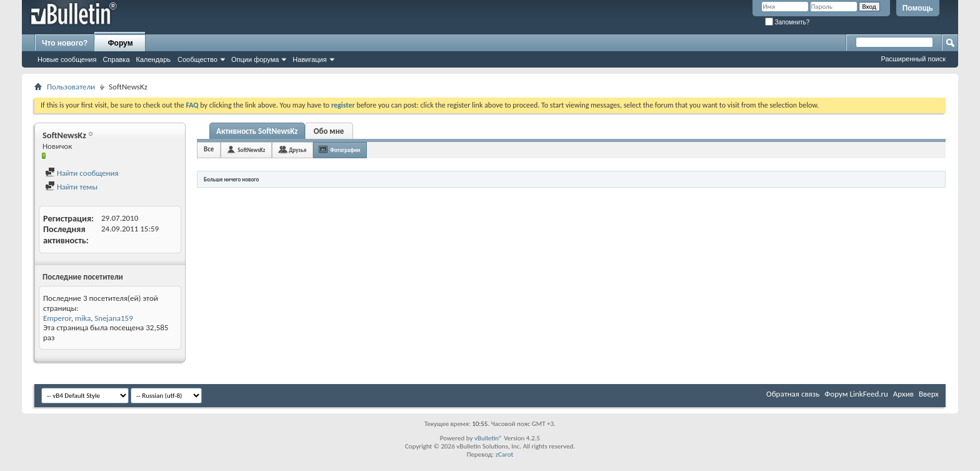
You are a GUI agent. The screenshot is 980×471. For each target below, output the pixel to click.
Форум (120, 43)
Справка (116, 59)
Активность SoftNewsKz (257, 131)
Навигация (309, 59)
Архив (903, 394)
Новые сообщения (67, 59)
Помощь (918, 8)
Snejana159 (113, 318)
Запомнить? (787, 22)
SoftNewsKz (251, 150)
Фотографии (345, 150)
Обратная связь (793, 394)
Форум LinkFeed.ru (856, 394)
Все (209, 149)
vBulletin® (488, 438)
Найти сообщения (82, 173)
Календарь (154, 59)
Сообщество (197, 59)
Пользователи (71, 87)
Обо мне (329, 131)
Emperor (57, 318)
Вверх (929, 394)
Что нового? (65, 43)
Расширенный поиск (913, 59)
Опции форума (255, 59)
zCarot (505, 454)
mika (83, 318)
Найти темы (71, 187)
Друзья (297, 150)
